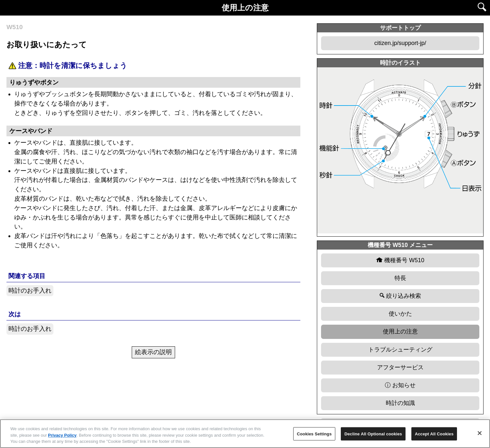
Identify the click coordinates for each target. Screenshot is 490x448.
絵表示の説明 (153, 352)
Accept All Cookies (434, 434)
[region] (245, 434)
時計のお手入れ (30, 291)
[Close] (480, 433)
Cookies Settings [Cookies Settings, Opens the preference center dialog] (314, 434)
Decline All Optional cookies (373, 434)
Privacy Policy (62, 435)
